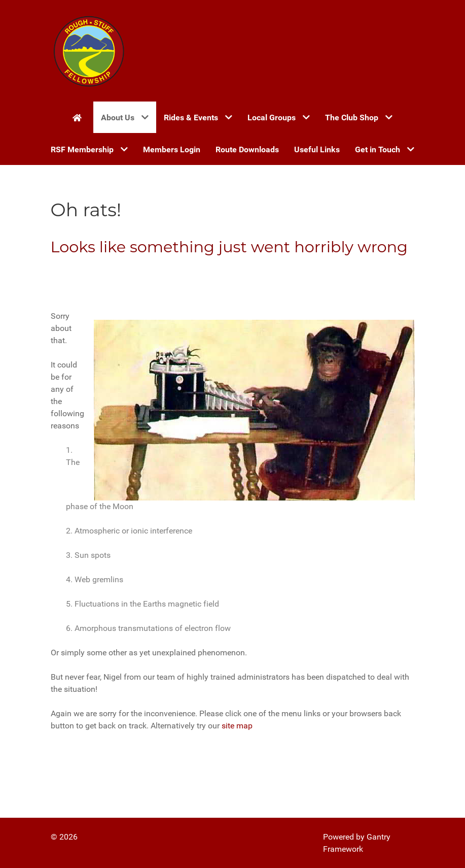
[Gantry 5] (89, 51)
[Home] (79, 117)
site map (237, 726)
